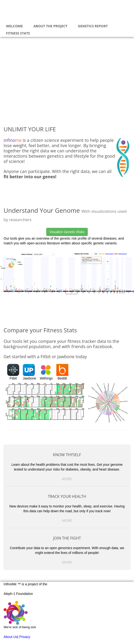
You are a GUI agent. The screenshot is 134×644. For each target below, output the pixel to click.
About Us (11, 637)
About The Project (50, 26)
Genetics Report (93, 26)
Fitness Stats (18, 33)
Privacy (25, 637)
